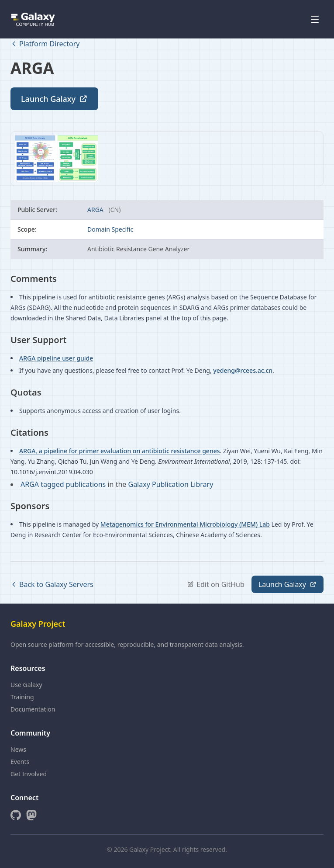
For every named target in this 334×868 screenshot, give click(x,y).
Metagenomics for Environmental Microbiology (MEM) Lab (185, 524)
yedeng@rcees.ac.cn (243, 370)
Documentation (33, 709)
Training (22, 697)
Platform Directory (45, 44)
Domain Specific (110, 229)
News (18, 749)
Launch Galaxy (54, 99)
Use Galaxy (26, 685)
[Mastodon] (31, 815)
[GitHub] (16, 815)
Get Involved (29, 774)
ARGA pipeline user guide (56, 358)
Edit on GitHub (216, 584)
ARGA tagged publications (64, 484)
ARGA (96, 210)
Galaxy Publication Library (170, 484)
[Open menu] (315, 19)
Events (20, 762)
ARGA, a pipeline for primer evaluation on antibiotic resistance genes (120, 451)
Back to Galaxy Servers (52, 584)
